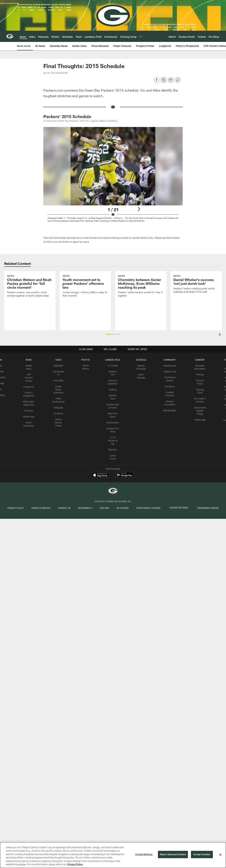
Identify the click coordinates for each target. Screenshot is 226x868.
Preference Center (211, 509)
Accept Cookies (202, 855)
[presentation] (220, 335)
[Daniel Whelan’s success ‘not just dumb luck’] (196, 299)
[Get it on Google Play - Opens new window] (124, 477)
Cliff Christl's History (30, 377)
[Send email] (171, 82)
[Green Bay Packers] (113, 491)
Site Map (109, 509)
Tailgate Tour (169, 371)
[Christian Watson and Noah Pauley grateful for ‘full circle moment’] (30, 301)
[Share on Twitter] (164, 82)
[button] (108, 334)
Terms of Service (38, 509)
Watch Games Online (59, 421)
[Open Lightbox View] (113, 177)
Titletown (113, 447)
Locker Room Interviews (59, 389)
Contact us (63, 509)
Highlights (59, 366)
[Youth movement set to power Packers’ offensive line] (85, 301)
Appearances (169, 366)
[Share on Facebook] (157, 82)
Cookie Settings (184, 509)
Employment (113, 420)
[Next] (139, 209)
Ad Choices (128, 509)
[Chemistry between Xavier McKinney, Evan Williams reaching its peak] (141, 301)
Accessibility (86, 508)
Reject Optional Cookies (173, 855)
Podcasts (59, 406)
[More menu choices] (141, 36)
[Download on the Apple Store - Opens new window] (100, 475)
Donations (169, 386)
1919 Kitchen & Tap (113, 438)
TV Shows (59, 412)
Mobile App (30, 415)
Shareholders (169, 409)
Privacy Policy (12, 509)
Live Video (59, 380)
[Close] (220, 855)
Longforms (30, 386)
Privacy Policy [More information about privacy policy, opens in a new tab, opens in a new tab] (75, 864)
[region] (113, 855)
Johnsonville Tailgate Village (199, 409)
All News (30, 409)
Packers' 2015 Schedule (67, 116)
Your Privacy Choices (154, 509)
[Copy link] (178, 80)
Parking (113, 389)
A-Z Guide (113, 366)
